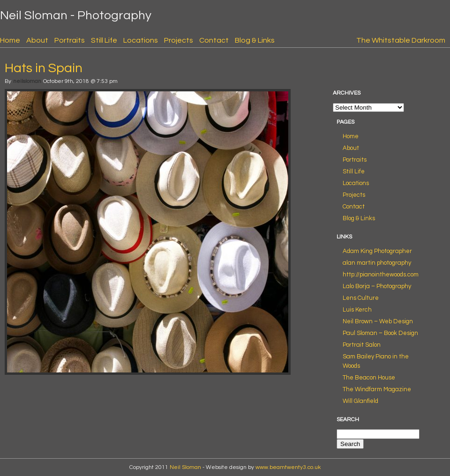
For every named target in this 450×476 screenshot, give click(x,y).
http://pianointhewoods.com (381, 275)
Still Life (104, 40)
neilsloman (27, 81)
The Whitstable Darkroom (401, 40)
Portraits (70, 40)
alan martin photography (377, 263)
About (37, 40)
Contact (214, 40)
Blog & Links (255, 40)
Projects (179, 40)
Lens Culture (361, 298)
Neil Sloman (185, 467)
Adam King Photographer (377, 251)
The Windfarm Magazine (377, 389)
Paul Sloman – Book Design (380, 333)
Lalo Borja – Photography (377, 286)
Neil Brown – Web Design (378, 321)
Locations (141, 40)
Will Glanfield (360, 401)
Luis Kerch (357, 310)
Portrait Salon (362, 345)
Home (10, 40)
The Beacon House (369, 378)
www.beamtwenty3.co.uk (288, 467)
